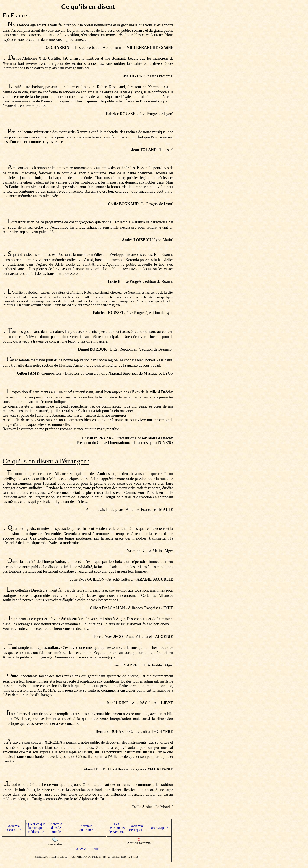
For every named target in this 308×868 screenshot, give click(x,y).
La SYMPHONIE (87, 849)
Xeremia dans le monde (56, 828)
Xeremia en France (86, 828)
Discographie (159, 828)
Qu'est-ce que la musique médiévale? (36, 828)
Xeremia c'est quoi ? (137, 828)
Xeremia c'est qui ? (14, 828)
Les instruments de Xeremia (117, 828)
